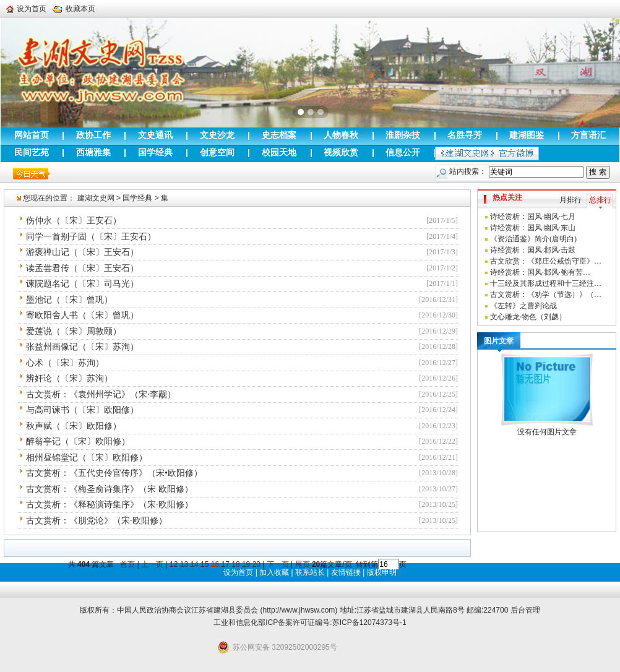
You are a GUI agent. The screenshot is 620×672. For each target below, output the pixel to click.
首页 (127, 564)
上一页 (152, 564)
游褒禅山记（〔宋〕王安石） (82, 252)
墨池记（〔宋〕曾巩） (69, 300)
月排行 (570, 200)
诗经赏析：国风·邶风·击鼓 (533, 250)
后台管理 (525, 610)
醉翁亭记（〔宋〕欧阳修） (78, 442)
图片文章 (499, 341)
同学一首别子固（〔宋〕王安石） (91, 237)
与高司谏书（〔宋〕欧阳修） (82, 410)
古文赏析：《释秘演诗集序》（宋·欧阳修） (110, 505)
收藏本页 (74, 9)
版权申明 (382, 572)
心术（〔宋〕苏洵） (65, 363)
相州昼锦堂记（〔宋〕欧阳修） (87, 458)
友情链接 (346, 572)
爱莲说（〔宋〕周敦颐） (74, 331)
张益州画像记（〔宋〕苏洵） (82, 347)
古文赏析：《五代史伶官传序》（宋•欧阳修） (114, 473)
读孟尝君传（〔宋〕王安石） (82, 268)
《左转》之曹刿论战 (523, 306)
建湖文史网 (96, 198)
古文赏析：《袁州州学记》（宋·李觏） (101, 394)
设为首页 (26, 9)
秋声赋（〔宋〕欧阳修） (74, 426)
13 (184, 564)
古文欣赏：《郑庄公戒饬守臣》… (546, 261)
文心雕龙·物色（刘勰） (528, 317)
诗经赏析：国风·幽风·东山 (533, 228)
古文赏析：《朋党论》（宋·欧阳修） (97, 521)
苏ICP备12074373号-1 (369, 622)
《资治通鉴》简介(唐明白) (533, 239)
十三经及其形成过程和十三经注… (546, 283)
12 (174, 564)
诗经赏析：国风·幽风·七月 (533, 217)
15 (205, 564)
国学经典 (137, 198)
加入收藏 (274, 572)
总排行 (600, 200)
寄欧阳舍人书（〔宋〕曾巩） (82, 315)
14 (194, 564)
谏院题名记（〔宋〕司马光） (82, 284)
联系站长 (310, 572)
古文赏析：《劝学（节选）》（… (546, 295)
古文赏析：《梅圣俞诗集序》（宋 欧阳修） (110, 489)
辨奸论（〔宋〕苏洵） (69, 378)
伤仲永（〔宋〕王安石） (74, 221)
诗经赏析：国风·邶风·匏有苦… (540, 272)
